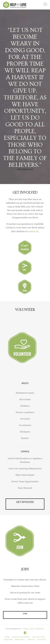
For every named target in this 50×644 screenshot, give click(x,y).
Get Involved (39, 637)
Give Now (42, 640)
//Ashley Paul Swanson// (33, 629)
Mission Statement (21, 637)
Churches (8, 640)
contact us (33, 231)
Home (8, 637)
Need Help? (20, 640)
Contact (31, 640)
